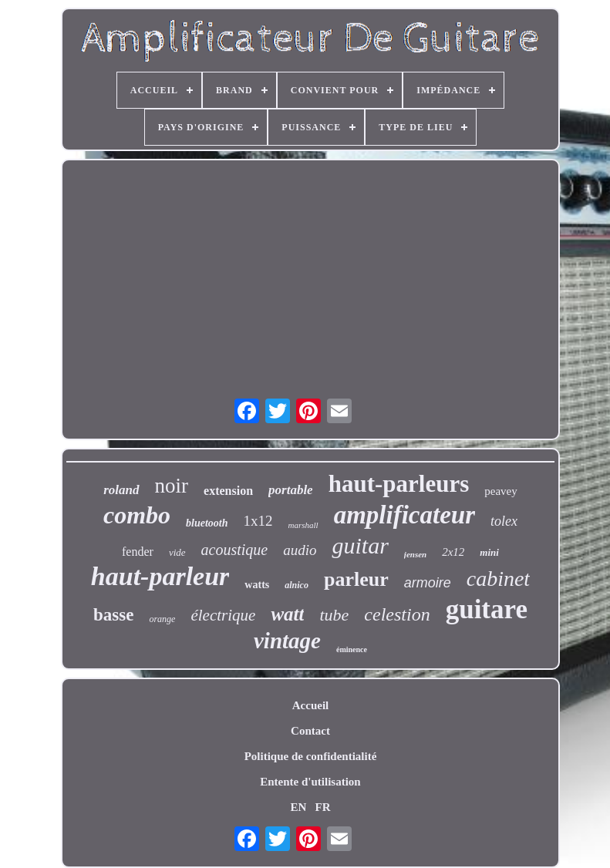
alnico (297, 585)
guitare (487, 609)
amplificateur (404, 515)
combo (137, 515)
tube (334, 615)
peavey (500, 491)
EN (298, 807)
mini (489, 552)
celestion (397, 614)
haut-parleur (160, 576)
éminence (352, 649)
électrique (223, 615)
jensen (415, 554)
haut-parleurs (399, 484)
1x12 (258, 521)
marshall (303, 525)
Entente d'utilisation (310, 782)
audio (300, 550)
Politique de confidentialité (311, 756)
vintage (287, 641)
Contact (310, 731)
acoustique (235, 550)
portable (291, 490)
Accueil (310, 705)
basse (113, 615)
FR (323, 807)
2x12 (453, 552)
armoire (428, 583)
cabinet (498, 579)
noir (172, 486)
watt (287, 614)
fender (138, 552)
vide (177, 552)
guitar (360, 545)
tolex (504, 521)
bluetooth (207, 523)
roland (121, 490)
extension (228, 491)
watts (257, 585)
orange (162, 619)
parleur (356, 579)
